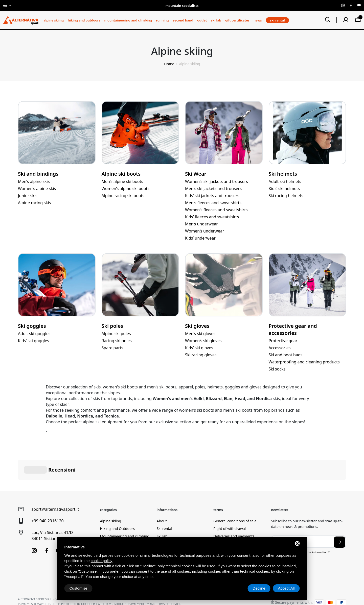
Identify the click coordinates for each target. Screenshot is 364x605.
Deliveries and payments (234, 511)
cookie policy (102, 561)
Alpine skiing (54, 20)
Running (162, 20)
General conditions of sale (235, 496)
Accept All (286, 588)
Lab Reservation (170, 518)
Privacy (23, 579)
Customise (78, 588)
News (258, 20)
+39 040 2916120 (47, 496)
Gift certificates (237, 20)
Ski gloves (197, 326)
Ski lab (216, 20)
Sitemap (37, 579)
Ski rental (164, 503)
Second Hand (183, 20)
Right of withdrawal (230, 503)
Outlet (202, 20)
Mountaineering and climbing (128, 20)
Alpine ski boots (121, 174)
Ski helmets (283, 174)
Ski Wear (196, 174)
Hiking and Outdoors (84, 20)
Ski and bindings (38, 174)
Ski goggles (32, 326)
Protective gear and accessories (293, 329)
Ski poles (112, 326)
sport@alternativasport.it (55, 484)
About (162, 496)
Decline (259, 588)
